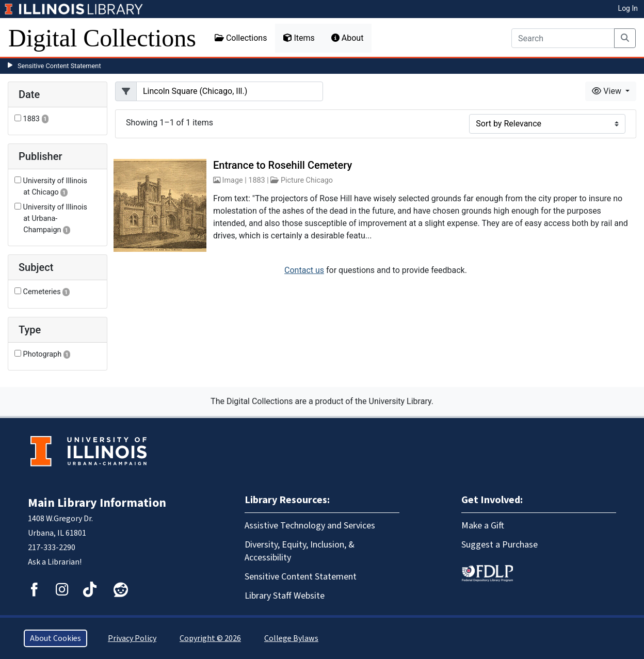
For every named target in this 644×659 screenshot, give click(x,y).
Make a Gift (483, 526)
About (348, 38)
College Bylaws (291, 638)
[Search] (563, 38)
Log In (628, 8)
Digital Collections (102, 38)
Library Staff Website (285, 596)
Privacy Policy (132, 638)
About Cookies (55, 638)
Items (299, 38)
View (608, 91)
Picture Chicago (307, 180)
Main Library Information (97, 503)
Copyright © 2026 (210, 638)
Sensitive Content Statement (59, 66)
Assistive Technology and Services (310, 526)
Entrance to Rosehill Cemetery (283, 165)
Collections (241, 38)
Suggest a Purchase (500, 545)
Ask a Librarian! (55, 562)
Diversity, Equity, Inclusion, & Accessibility (300, 551)
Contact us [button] (304, 270)
